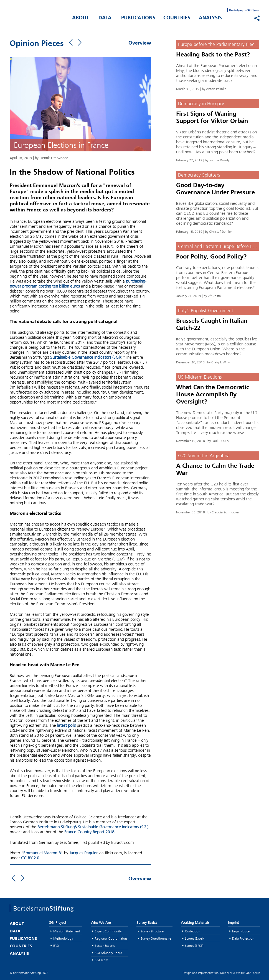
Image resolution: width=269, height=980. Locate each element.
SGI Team (101, 960)
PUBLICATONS (23, 939)
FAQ (56, 946)
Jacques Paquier (83, 853)
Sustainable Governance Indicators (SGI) (85, 357)
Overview (140, 43)
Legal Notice (241, 931)
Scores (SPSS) (194, 946)
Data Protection (243, 938)
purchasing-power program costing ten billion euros (78, 284)
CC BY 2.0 (30, 858)
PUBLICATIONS (138, 18)
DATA (105, 18)
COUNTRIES (177, 18)
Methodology (63, 938)
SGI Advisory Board (109, 953)
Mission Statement (67, 931)
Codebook (193, 931)
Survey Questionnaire (156, 938)
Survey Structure (152, 931)
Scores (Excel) (194, 938)
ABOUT (81, 18)
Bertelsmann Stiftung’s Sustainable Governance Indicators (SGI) (93, 827)
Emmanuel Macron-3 (42, 853)
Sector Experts (105, 946)
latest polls (66, 725)
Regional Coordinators (111, 938)
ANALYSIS (210, 18)
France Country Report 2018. (90, 832)
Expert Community (108, 931)
